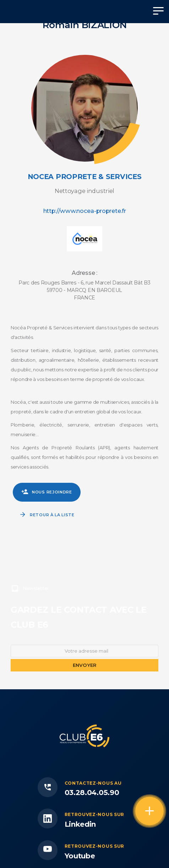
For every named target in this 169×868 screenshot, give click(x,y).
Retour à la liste (52, 515)
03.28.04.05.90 (92, 793)
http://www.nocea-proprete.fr (85, 211)
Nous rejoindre (52, 492)
